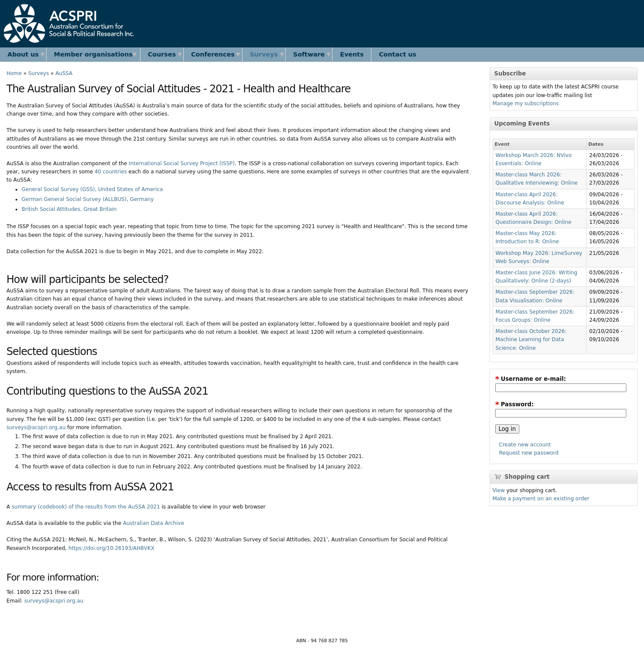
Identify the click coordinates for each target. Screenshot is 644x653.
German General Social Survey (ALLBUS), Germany (88, 199)
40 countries (111, 172)
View (499, 490)
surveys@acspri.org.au (36, 427)
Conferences (213, 54)
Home (14, 73)
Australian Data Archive (154, 523)
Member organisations (93, 54)
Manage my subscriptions (526, 104)
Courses (162, 54)
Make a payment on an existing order (541, 499)
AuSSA (64, 73)
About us (23, 54)
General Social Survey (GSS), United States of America (92, 189)
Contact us (398, 54)
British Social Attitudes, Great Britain (69, 209)
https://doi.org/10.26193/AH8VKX (111, 548)
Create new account (525, 445)
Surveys (264, 54)
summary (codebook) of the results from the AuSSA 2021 (86, 507)
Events (352, 54)
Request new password (529, 453)
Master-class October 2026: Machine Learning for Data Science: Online (531, 339)
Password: (515, 404)
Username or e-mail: (531, 379)
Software (309, 54)
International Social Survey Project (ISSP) (182, 163)
